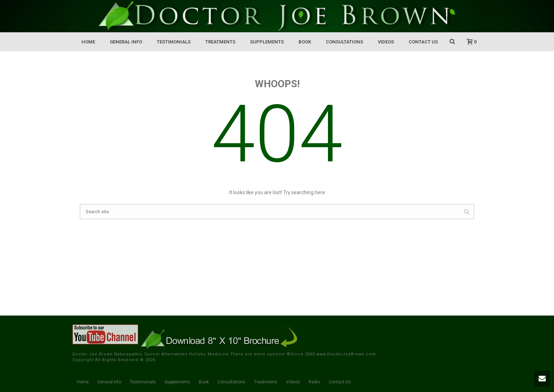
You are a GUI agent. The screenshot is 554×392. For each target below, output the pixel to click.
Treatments (220, 42)
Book (305, 42)
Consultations (344, 42)
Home (88, 42)
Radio (314, 382)
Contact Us (423, 42)
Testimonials (174, 42)
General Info (126, 42)
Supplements (267, 42)
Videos (386, 42)
